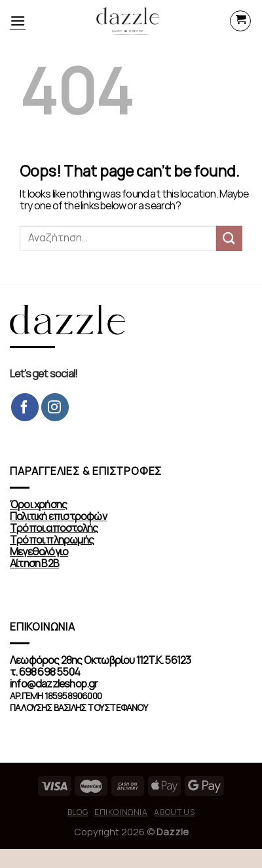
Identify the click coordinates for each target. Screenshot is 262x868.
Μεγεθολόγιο (39, 552)
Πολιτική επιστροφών (58, 516)
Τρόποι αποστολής (54, 528)
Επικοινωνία (121, 812)
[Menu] (18, 21)
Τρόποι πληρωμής (52, 540)
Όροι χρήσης (38, 505)
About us (174, 812)
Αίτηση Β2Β (34, 564)
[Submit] (229, 238)
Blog (78, 812)
